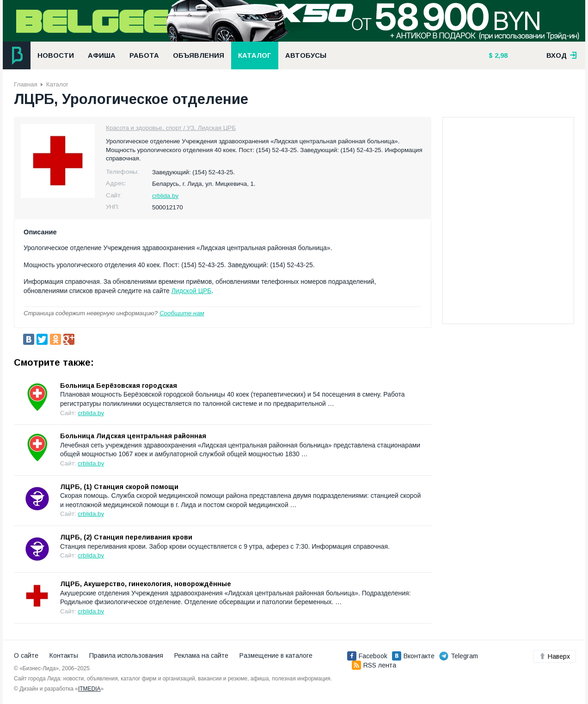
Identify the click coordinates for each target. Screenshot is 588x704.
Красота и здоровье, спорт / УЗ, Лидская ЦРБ (171, 128)
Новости (56, 55)
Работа (144, 55)
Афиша (102, 55)
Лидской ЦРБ (192, 291)
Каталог (255, 55)
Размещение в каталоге (276, 655)
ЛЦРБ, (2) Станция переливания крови (126, 537)
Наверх (554, 656)
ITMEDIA (89, 689)
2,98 (500, 55)
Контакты (64, 655)
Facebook (367, 656)
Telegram (459, 656)
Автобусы (306, 55)
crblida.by (165, 196)
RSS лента (374, 665)
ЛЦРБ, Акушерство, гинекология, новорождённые (146, 584)
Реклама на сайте (201, 655)
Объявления (199, 55)
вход (562, 55)
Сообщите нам (182, 313)
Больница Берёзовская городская (119, 386)
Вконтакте (413, 656)
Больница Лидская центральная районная (133, 436)
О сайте (26, 655)
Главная (26, 84)
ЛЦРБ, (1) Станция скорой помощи (119, 487)
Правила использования (126, 655)
